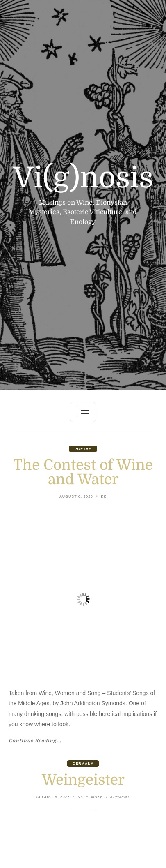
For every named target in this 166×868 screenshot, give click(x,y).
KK (104, 496)
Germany (83, 764)
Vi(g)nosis (83, 178)
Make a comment (111, 798)
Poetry (83, 449)
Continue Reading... (35, 741)
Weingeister (83, 780)
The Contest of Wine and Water (83, 472)
